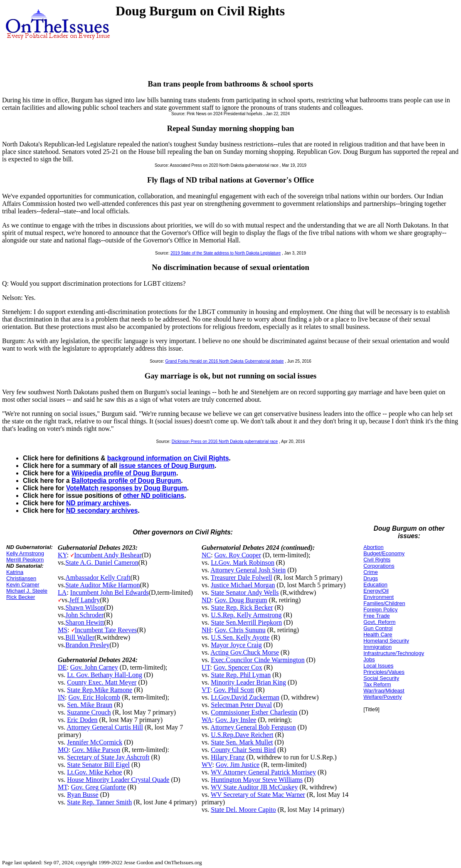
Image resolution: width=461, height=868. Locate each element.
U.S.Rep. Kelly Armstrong (246, 615)
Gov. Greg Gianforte (99, 787)
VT (206, 690)
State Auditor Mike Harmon (102, 585)
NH (206, 630)
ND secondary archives (102, 511)
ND (206, 600)
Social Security (381, 678)
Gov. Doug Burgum (241, 600)
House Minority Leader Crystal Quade (118, 780)
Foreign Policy (380, 610)
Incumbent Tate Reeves (106, 630)
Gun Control (378, 628)
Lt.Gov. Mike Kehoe (94, 772)
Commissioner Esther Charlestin (254, 712)
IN (61, 697)
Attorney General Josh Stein (248, 570)
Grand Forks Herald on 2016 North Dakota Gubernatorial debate (224, 361)
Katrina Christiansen (21, 575)
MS (63, 630)
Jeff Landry (84, 600)
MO (63, 750)
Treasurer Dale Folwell (242, 577)
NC (206, 555)
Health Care (378, 634)
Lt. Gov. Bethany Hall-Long (105, 675)
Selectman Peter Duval (241, 705)
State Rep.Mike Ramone (100, 690)
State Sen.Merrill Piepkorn (246, 622)
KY (62, 555)
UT (206, 667)
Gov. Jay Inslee (236, 720)
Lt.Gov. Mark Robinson (243, 563)
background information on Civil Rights (168, 458)
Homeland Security (386, 641)
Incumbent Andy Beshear (108, 555)
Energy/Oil (376, 591)
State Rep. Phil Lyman (241, 675)
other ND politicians (154, 496)
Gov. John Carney (94, 667)
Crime (371, 572)
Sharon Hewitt (85, 622)
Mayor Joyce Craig (236, 645)
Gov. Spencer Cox (238, 667)
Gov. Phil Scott (234, 690)
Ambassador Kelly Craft (98, 577)
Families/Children (384, 603)
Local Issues (378, 666)
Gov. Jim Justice (238, 765)
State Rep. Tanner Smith (99, 802)
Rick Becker (21, 597)
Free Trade (377, 616)
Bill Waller (80, 637)
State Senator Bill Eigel (98, 765)
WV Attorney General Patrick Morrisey (263, 772)
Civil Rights (377, 560)
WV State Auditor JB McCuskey (254, 787)
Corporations (379, 566)
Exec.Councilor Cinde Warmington (258, 660)
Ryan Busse (83, 795)
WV (207, 765)
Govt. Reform (379, 622)
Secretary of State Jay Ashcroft (108, 757)
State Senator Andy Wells (245, 592)
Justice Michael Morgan (243, 585)
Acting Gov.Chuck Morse (245, 652)
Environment (378, 597)
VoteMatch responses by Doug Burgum (127, 488)
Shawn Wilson (85, 607)
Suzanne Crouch (89, 712)
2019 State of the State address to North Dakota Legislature (226, 253)
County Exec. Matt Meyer (102, 682)
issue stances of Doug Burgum (167, 466)
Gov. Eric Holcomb (94, 697)
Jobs (369, 659)
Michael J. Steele (27, 591)
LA (62, 592)
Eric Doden (82, 720)
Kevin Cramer (23, 585)
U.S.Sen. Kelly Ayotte (240, 637)
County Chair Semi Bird (243, 750)
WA (207, 720)
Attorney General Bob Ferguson (253, 727)
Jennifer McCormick (95, 742)
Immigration (377, 647)
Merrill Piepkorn (25, 560)
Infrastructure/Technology (394, 653)
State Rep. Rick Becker (242, 607)
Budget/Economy (384, 553)
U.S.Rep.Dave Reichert (242, 735)
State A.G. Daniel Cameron (102, 563)
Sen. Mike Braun (90, 705)
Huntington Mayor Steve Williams (257, 780)
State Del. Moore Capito (243, 810)
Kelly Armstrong (25, 553)
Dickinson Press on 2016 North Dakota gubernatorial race (225, 441)
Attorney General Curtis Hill (105, 727)
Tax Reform (377, 684)
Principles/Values (384, 672)
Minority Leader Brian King (248, 682)
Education (375, 585)
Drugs (371, 578)
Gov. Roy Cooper (238, 555)
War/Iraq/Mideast (384, 691)
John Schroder (84, 615)
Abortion (373, 547)
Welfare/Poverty (382, 697)
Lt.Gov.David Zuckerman (245, 697)
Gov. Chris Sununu (240, 630)
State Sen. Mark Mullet (242, 742)
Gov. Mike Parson (96, 750)
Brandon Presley (87, 645)
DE (62, 667)
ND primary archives (98, 503)
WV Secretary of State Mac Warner (258, 795)
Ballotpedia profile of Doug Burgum (126, 481)
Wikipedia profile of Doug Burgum (124, 473)
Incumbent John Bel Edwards (110, 592)
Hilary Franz (228, 757)
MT (63, 787)
